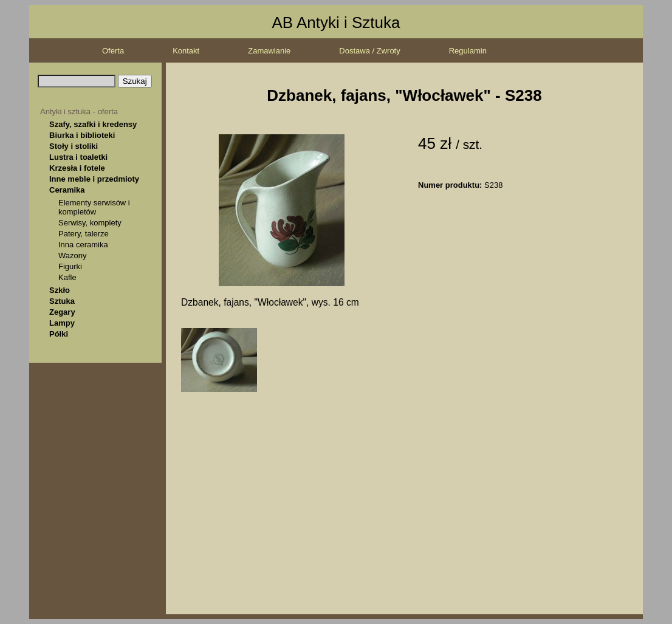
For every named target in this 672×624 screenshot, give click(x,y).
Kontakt (186, 51)
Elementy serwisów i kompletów (94, 207)
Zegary (62, 312)
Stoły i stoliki (74, 146)
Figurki (70, 266)
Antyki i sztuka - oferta (79, 111)
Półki (59, 334)
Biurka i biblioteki (82, 135)
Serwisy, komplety (90, 223)
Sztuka (62, 301)
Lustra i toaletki (78, 157)
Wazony (72, 255)
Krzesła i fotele (77, 168)
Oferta (113, 51)
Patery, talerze (84, 234)
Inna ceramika (83, 245)
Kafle (67, 277)
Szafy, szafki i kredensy (93, 124)
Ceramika (67, 190)
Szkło (60, 290)
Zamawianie (269, 51)
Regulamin (468, 51)
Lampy (62, 323)
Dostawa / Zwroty (369, 51)
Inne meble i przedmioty (94, 179)
